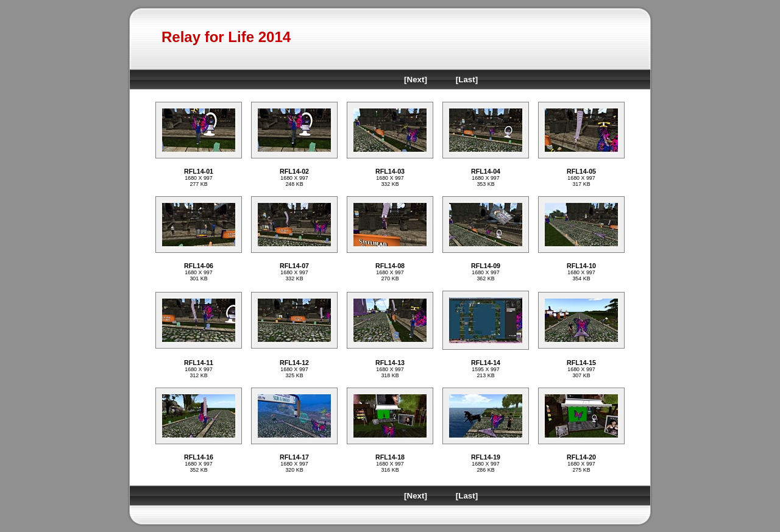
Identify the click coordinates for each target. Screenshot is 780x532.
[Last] (467, 80)
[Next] (416, 80)
